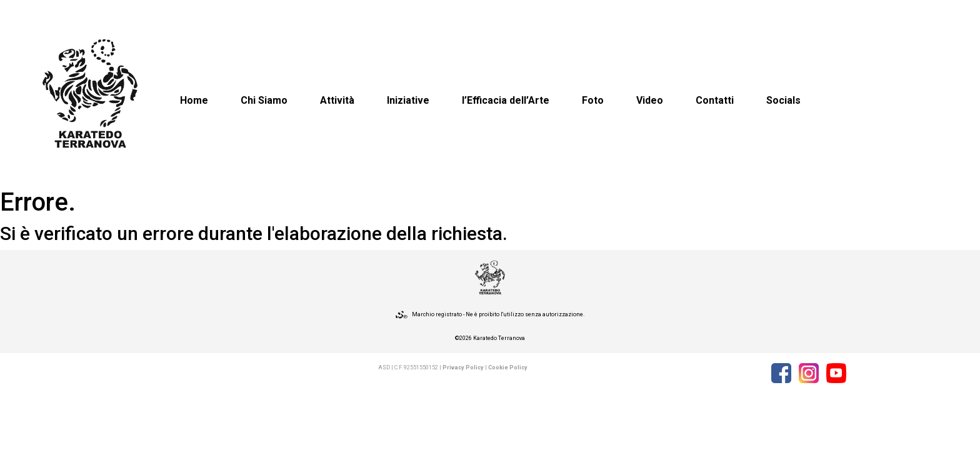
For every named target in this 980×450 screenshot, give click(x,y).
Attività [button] (337, 100)
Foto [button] (593, 100)
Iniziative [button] (408, 100)
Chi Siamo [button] (264, 100)
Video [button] (650, 100)
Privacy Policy (463, 367)
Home (194, 100)
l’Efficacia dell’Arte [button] (506, 100)
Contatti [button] (715, 100)
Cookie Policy (508, 367)
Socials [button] (783, 100)
